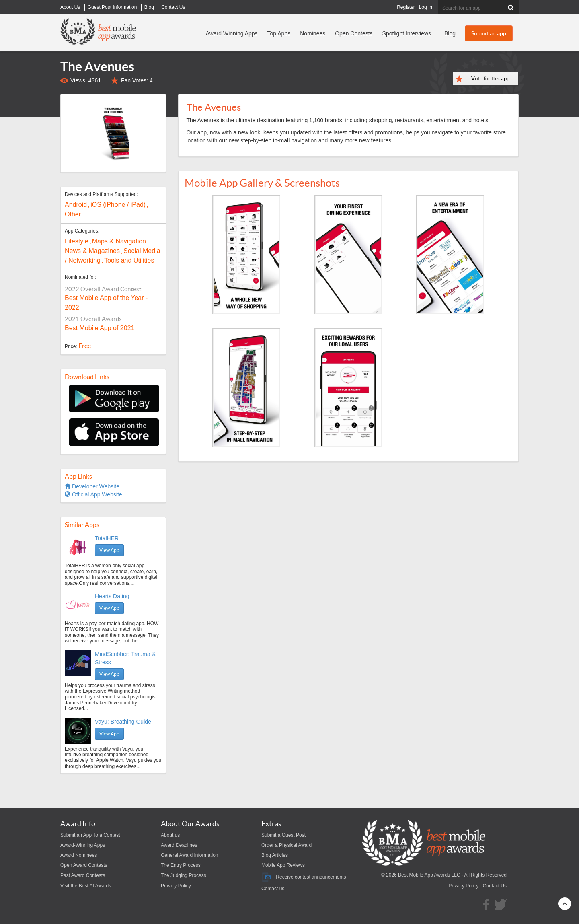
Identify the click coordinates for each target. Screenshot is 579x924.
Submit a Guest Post (283, 835)
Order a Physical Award (286, 845)
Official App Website (93, 494)
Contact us (273, 889)
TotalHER (107, 538)
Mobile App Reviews (283, 865)
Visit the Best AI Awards (86, 886)
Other (73, 214)
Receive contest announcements (304, 877)
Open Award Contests (84, 865)
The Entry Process (181, 865)
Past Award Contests (83, 875)
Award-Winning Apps (83, 845)
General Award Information (190, 855)
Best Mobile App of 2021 (100, 328)
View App (109, 550)
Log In (426, 7)
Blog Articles (275, 855)
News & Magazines (92, 251)
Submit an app (489, 33)
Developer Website (92, 486)
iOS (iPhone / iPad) (118, 205)
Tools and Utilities (129, 260)
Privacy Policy (176, 886)
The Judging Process (184, 875)
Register (406, 7)
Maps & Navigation (119, 241)
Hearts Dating (112, 596)
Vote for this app (490, 79)
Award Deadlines (179, 845)
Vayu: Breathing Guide (123, 722)
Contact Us (495, 886)
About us (170, 835)
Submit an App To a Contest (90, 835)
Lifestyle (77, 241)
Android (76, 205)
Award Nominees (79, 855)
